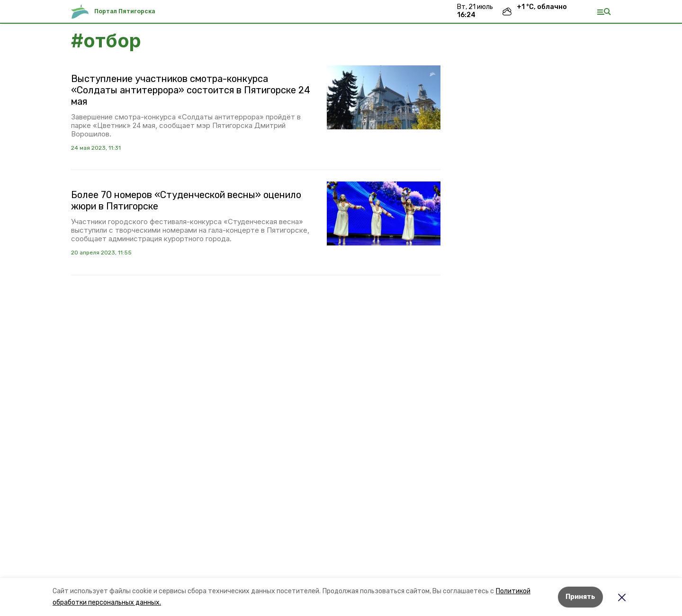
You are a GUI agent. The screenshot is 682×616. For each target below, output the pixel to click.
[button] (384, 97)
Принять (580, 597)
